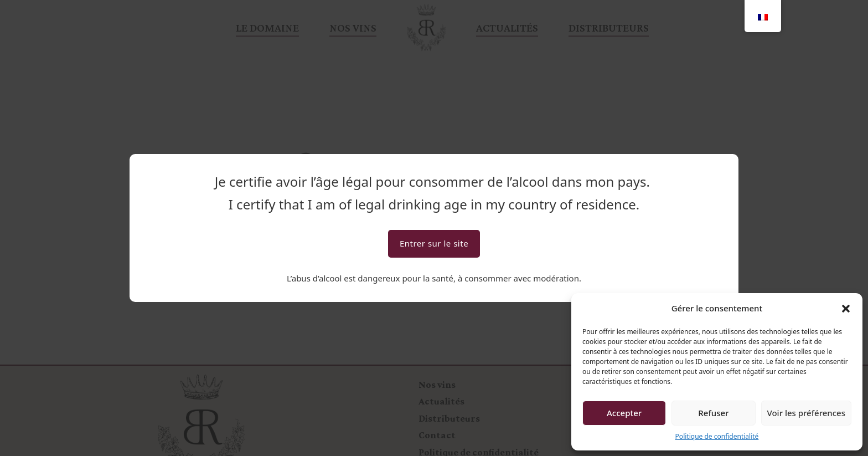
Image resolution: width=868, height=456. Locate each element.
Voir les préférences (806, 413)
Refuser (713, 413)
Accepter (624, 413)
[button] (846, 309)
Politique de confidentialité (717, 436)
